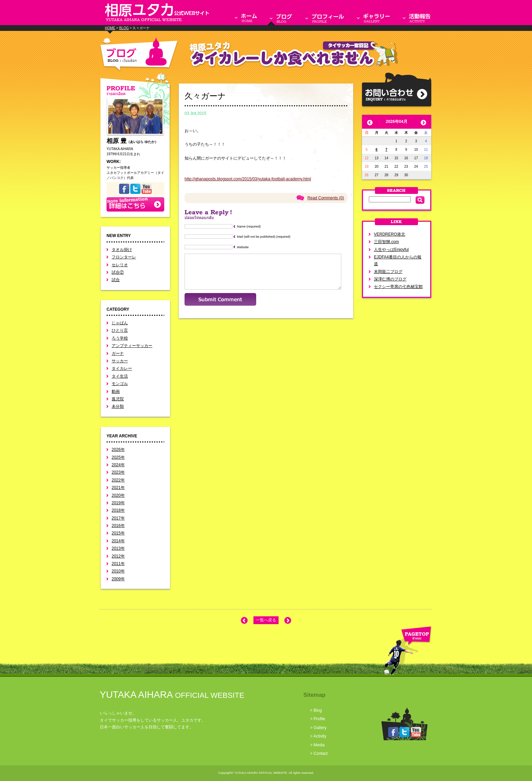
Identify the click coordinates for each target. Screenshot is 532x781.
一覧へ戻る (266, 620)
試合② (118, 272)
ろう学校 (120, 338)
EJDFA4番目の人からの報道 (398, 260)
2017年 (118, 518)
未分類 (118, 406)
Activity (320, 736)
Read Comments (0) (326, 198)
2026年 (118, 450)
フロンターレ (124, 257)
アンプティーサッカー (132, 346)
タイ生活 (120, 376)
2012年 (118, 556)
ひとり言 (120, 330)
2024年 (118, 465)
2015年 (118, 533)
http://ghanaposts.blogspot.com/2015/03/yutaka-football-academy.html (248, 179)
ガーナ (118, 353)
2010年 (118, 571)
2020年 (118, 495)
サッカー (120, 361)
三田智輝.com (386, 242)
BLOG (124, 28)
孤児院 (118, 399)
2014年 (118, 541)
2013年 (118, 548)
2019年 (118, 503)
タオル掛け (122, 250)
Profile (319, 719)
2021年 (118, 488)
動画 (116, 392)
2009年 (118, 579)
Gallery (320, 728)
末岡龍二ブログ (388, 272)
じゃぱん (120, 323)
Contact (320, 753)
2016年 (118, 526)
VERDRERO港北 (389, 234)
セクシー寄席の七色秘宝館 (398, 287)
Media (319, 745)
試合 (116, 280)
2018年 (118, 510)
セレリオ (120, 265)
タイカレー (122, 368)
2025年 (118, 457)
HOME (110, 28)
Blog (318, 710)
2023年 (118, 472)
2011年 (118, 564)
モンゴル (120, 384)
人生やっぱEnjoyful (391, 250)
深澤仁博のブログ (390, 279)
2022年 (118, 480)
